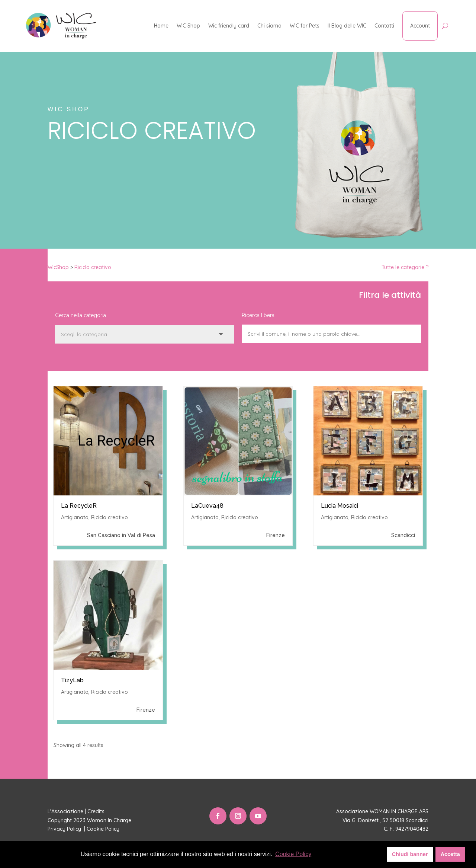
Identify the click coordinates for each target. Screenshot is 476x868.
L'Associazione (65, 811)
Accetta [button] (450, 854)
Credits (96, 811)
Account (420, 26)
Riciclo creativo (93, 267)
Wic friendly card (229, 26)
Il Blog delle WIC (347, 26)
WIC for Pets (305, 26)
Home (161, 26)
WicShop (58, 267)
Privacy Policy (65, 829)
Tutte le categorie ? (405, 267)
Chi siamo (269, 26)
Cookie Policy (104, 829)
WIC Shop (188, 26)
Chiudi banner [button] (410, 854)
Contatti (384, 26)
